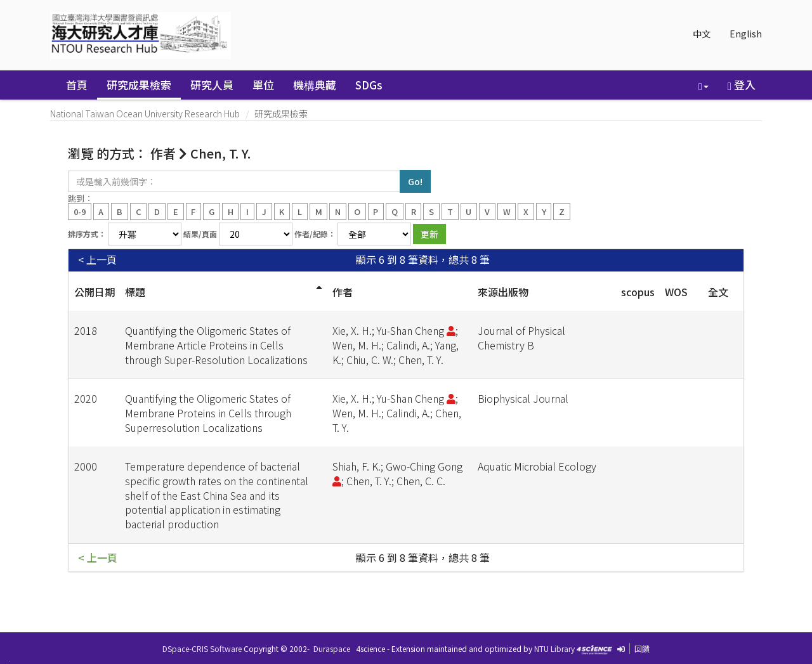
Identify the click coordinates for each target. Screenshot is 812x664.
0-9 (80, 211)
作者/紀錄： (315, 234)
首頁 (77, 85)
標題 (135, 292)
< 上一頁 (97, 260)
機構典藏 (315, 85)
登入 (742, 85)
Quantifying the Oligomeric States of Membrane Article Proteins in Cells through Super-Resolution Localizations (216, 345)
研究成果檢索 (139, 85)
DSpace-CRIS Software (202, 648)
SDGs (369, 85)
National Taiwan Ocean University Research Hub (145, 114)
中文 (702, 34)
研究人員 (212, 85)
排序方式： (87, 234)
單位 (263, 85)
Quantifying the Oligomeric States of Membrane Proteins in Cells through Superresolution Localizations (208, 413)
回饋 (642, 648)
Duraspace (332, 648)
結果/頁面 (200, 234)
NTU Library (554, 648)
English (746, 34)
